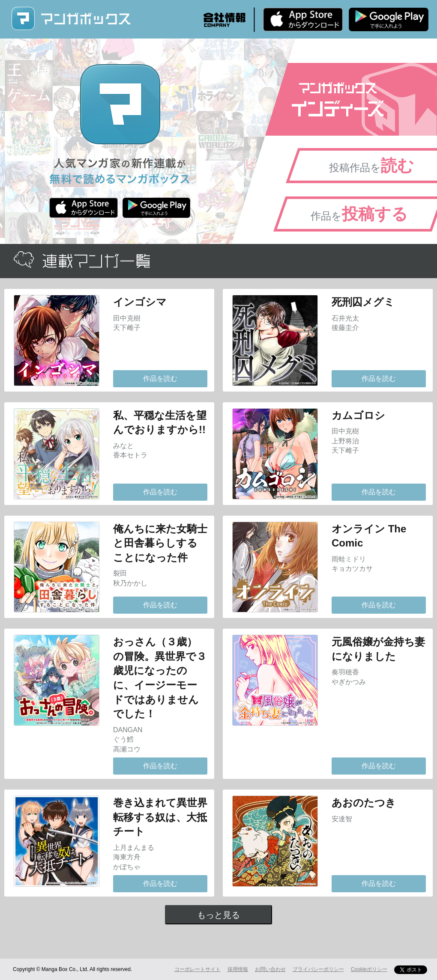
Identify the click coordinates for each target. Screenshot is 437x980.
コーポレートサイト (198, 969)
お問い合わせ (270, 969)
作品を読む (160, 379)
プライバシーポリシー (318, 969)
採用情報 (238, 969)
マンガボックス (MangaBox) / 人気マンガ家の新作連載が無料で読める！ (71, 19)
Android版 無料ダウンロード (389, 19)
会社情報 (224, 20)
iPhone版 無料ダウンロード (303, 19)
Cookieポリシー (369, 969)
